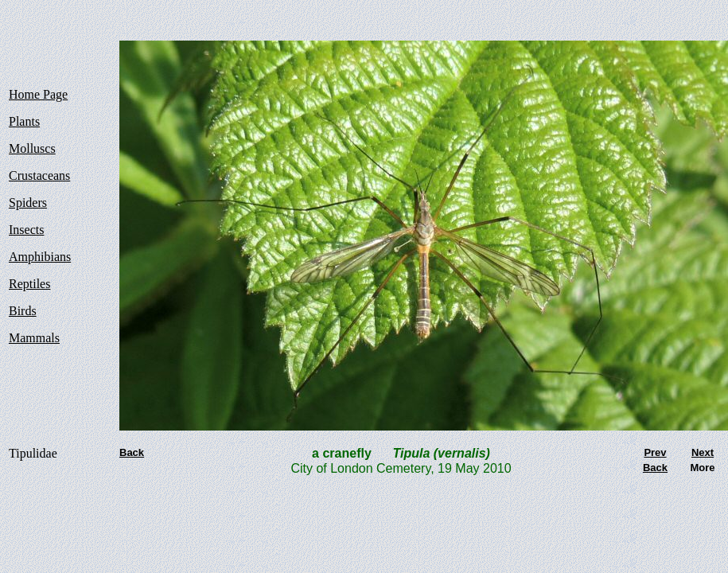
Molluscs (32, 148)
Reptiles (29, 284)
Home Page (38, 94)
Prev (655, 452)
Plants (24, 121)
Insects (26, 230)
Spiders (28, 203)
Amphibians (40, 257)
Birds (23, 311)
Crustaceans (39, 175)
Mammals (34, 338)
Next (703, 452)
